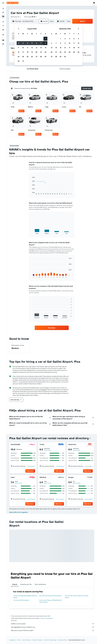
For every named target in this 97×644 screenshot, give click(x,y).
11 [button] (28, 48)
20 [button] (36, 52)
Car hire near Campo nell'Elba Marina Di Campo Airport (51, 601)
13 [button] (37, 48)
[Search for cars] (3, 16)
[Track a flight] (3, 26)
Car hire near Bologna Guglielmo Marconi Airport (25, 597)
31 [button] (23, 61)
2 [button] (19, 43)
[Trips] (3, 35)
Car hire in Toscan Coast (50, 640)
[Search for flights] (3, 9)
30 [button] (19, 61)
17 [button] (23, 52)
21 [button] (41, 52)
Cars (19, 640)
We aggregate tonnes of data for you (53, 627)
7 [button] (41, 43)
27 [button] (37, 57)
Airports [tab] (15, 584)
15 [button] (45, 48)
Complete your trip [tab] (26, 584)
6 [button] (37, 43)
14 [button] (41, 48)
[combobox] (16, 17)
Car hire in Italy (26, 640)
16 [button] (19, 52)
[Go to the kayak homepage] (13, 3)
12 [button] (32, 48)
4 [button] (28, 43)
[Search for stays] (3, 12)
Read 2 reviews (77, 483)
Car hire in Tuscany (37, 640)
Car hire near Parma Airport (21, 600)
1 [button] (45, 39)
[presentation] (90, 438)
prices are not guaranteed (46, 618)
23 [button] (19, 57)
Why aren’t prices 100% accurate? (53, 630)
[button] (3, 3)
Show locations (31, 466)
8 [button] (45, 43)
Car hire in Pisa (63, 640)
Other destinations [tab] (40, 584)
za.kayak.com (12, 640)
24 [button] (23, 57)
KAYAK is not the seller (53, 624)
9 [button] (19, 48)
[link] (52, 328)
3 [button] (23, 43)
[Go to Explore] (3, 22)
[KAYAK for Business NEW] (3, 30)
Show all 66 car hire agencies (18, 512)
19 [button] (32, 52)
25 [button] (28, 57)
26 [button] (32, 57)
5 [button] (32, 43)
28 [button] (41, 57)
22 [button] (45, 52)
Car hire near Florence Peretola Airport (50, 596)
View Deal (21, 111)
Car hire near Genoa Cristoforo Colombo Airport (77, 597)
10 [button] (23, 48)
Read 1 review (48, 450)
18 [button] (28, 52)
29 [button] (45, 57)
